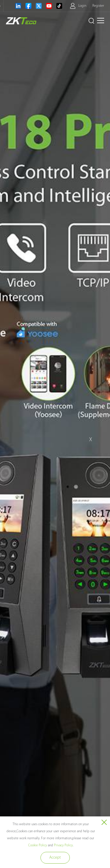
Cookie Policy (38, 845)
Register (98, 6)
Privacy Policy (63, 845)
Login (82, 6)
